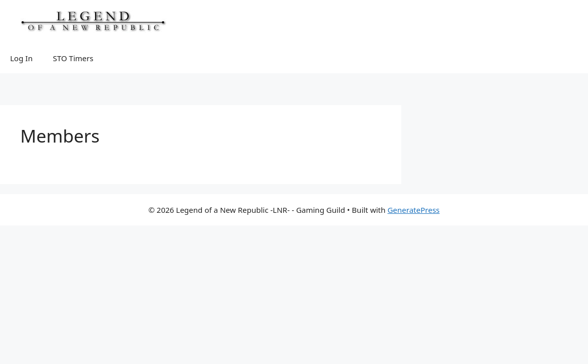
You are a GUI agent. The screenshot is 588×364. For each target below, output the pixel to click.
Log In (21, 58)
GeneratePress (414, 210)
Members (60, 136)
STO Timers (73, 58)
